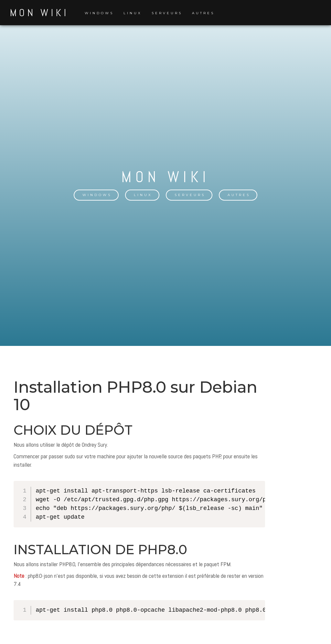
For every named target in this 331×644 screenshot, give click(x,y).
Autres (203, 13)
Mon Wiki (39, 13)
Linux (133, 13)
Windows (99, 13)
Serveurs (167, 13)
